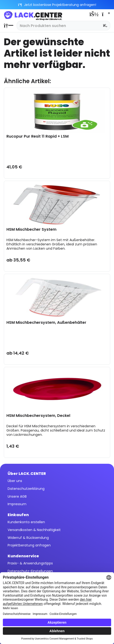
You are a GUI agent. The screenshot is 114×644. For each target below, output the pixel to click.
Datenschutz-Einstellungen (30, 571)
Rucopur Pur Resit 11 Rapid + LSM (37, 137)
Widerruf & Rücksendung (28, 538)
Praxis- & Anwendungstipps (30, 563)
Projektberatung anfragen (29, 545)
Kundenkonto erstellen (26, 522)
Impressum (17, 504)
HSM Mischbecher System (31, 230)
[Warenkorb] (105, 14)
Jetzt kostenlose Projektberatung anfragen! (57, 5)
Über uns (15, 481)
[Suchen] (105, 26)
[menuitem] (7, 26)
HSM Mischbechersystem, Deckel (38, 416)
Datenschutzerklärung (26, 489)
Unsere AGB (17, 496)
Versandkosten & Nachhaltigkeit (34, 530)
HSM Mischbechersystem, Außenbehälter (46, 323)
